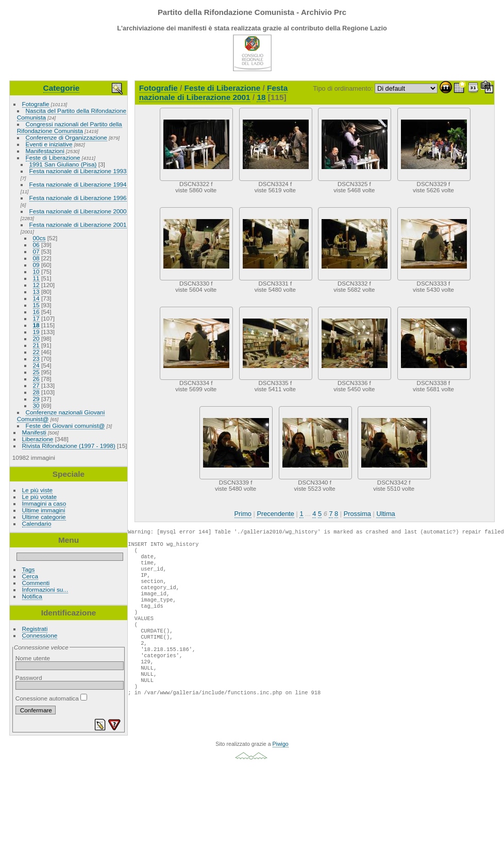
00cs (39, 238)
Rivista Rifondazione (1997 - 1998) (69, 446)
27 (36, 385)
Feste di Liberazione (53, 157)
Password (29, 678)
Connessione (40, 635)
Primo (243, 514)
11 (36, 278)
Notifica (32, 596)
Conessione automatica (51, 698)
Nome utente (33, 658)
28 (36, 392)
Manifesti (34, 432)
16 (36, 312)
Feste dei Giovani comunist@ (65, 426)
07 (36, 251)
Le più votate (39, 497)
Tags (29, 569)
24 (36, 365)
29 (36, 399)
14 (36, 298)
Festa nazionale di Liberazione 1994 (78, 184)
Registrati (35, 629)
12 (36, 285)
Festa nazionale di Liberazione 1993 (78, 171)
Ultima (385, 514)
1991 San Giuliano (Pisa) (63, 164)
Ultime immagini (44, 510)
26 (36, 379)
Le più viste (38, 490)
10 (36, 271)
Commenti (36, 583)
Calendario (37, 523)
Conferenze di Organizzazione (66, 137)
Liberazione (38, 439)
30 (36, 405)
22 (36, 352)
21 (36, 345)
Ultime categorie (44, 517)
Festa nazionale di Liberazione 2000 (78, 211)
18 (36, 325)
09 (36, 265)
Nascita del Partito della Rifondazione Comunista (72, 114)
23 (36, 359)
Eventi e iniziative (49, 144)
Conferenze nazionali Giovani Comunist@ (61, 415)
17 (36, 318)
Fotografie (36, 104)
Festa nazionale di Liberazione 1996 (78, 198)
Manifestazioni (45, 151)
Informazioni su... (45, 589)
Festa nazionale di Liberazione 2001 (78, 224)
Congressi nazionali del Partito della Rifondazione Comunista (70, 127)
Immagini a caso (44, 503)
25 (36, 372)
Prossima (357, 514)
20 (36, 338)
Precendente (275, 514)
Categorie (62, 88)
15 (36, 305)
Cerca (30, 576)
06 (36, 245)
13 (36, 291)
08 (36, 258)
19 (36, 332)
